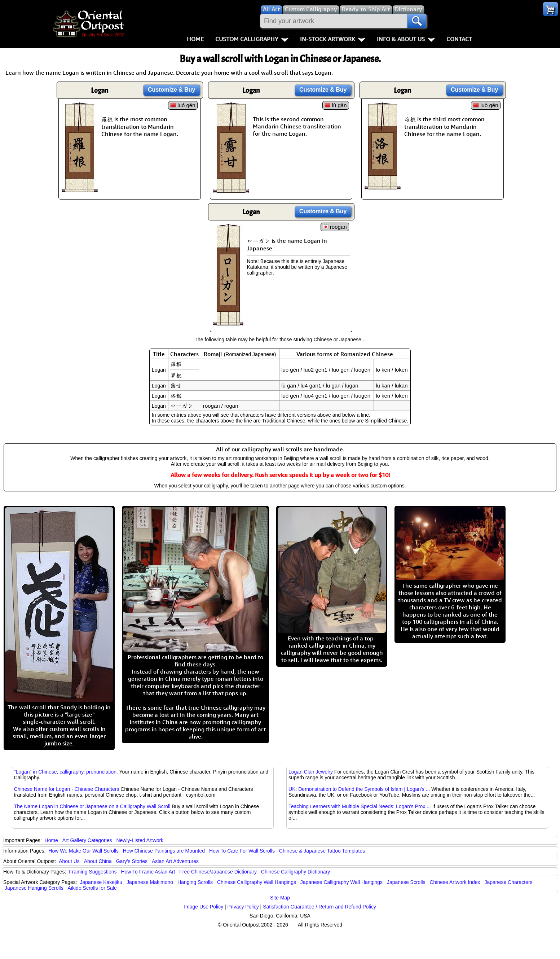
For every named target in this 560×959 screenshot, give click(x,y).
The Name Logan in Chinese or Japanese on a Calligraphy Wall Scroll (92, 806)
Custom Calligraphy (252, 39)
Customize (172, 90)
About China (98, 861)
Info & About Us (406, 39)
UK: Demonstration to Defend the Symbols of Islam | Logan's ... (359, 789)
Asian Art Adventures (175, 861)
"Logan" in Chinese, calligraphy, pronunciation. (66, 772)
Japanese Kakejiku (101, 882)
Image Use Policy (204, 907)
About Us (69, 861)
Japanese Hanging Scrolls (34, 888)
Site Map (280, 898)
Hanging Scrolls (195, 882)
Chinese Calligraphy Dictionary (296, 872)
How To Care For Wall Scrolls (242, 851)
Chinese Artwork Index (455, 882)
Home (195, 39)
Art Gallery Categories (87, 840)
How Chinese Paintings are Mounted (164, 851)
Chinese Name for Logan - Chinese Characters (67, 789)
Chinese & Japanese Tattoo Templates (322, 851)
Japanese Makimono (150, 882)
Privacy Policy (243, 907)
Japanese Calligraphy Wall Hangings (341, 882)
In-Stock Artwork (333, 39)
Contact (459, 39)
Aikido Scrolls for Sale (92, 888)
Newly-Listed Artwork (140, 840)
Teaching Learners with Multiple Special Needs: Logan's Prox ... (360, 806)
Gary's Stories (132, 861)
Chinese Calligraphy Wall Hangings (257, 882)
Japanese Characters (508, 882)
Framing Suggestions (93, 872)
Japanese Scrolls (406, 882)
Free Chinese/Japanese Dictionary (218, 872)
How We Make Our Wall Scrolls (83, 851)
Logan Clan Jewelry (311, 772)
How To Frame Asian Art (148, 872)
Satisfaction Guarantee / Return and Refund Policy (319, 907)
